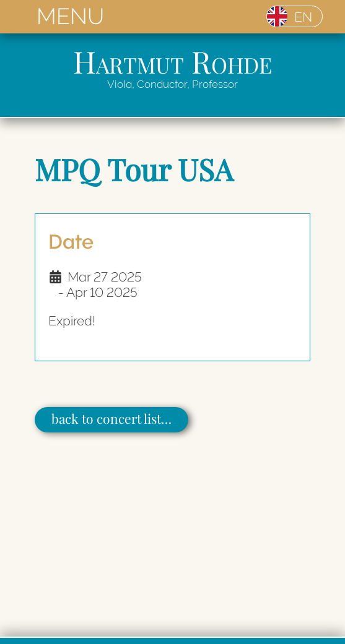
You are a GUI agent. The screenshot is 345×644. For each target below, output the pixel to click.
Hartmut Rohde (172, 61)
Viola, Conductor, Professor (172, 84)
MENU (70, 17)
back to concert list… (111, 418)
